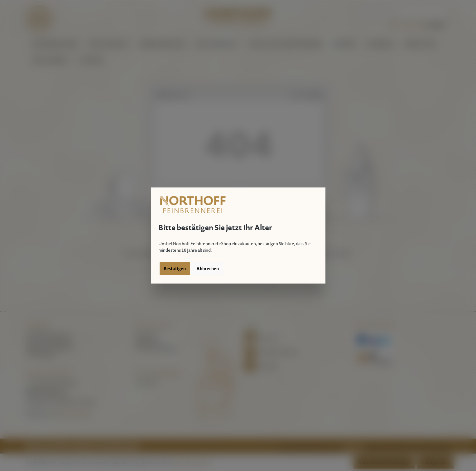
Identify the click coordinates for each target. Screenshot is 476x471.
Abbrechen (208, 269)
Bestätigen (175, 269)
